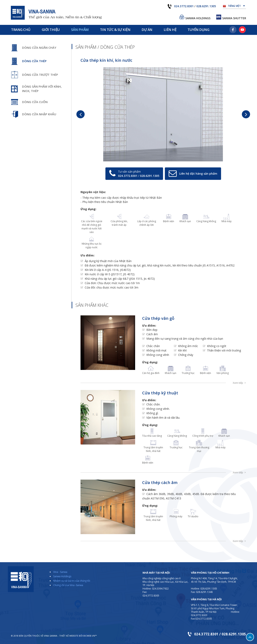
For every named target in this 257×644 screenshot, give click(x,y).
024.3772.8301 (184, 6)
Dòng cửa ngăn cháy (39, 48)
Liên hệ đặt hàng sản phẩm (198, 174)
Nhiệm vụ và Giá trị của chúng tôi (72, 581)
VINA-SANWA (50, 636)
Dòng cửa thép (34, 61)
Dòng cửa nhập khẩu (39, 114)
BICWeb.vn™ (90, 636)
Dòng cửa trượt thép (40, 75)
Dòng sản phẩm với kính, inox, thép (42, 89)
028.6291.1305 (206, 6)
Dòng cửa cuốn (35, 102)
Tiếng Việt (236, 6)
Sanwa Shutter (234, 18)
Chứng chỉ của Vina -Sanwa (68, 585)
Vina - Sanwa (60, 572)
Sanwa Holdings (198, 18)
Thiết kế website (69, 636)
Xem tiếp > (239, 383)
